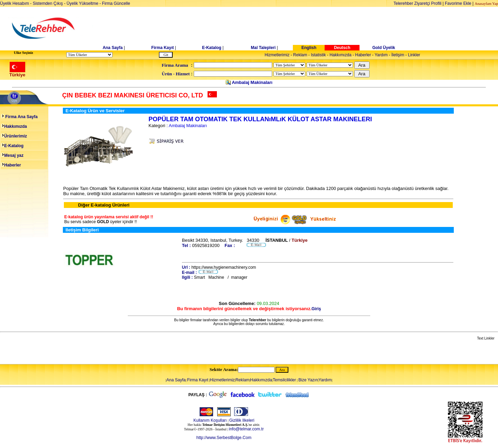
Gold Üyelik (384, 48)
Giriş (316, 309)
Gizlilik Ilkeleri (242, 420)
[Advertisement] (302, 28)
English (309, 48)
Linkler (414, 55)
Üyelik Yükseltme (83, 3)
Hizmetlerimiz (277, 55)
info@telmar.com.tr (246, 429)
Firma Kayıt (162, 48)
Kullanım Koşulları (210, 420)
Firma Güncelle (116, 3)
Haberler (363, 55)
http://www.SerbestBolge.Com (224, 438)
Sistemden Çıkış (48, 3)
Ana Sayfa (113, 48)
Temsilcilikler (284, 380)
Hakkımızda (340, 55)
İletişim (398, 55)
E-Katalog (212, 48)
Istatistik (318, 55)
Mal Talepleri (263, 48)
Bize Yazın (308, 380)
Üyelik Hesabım (15, 3)
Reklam (300, 55)
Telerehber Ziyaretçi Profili (418, 3)
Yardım (381, 55)
